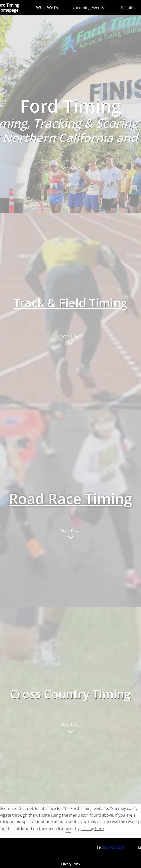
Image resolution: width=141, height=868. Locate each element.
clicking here (92, 829)
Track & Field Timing (70, 303)
